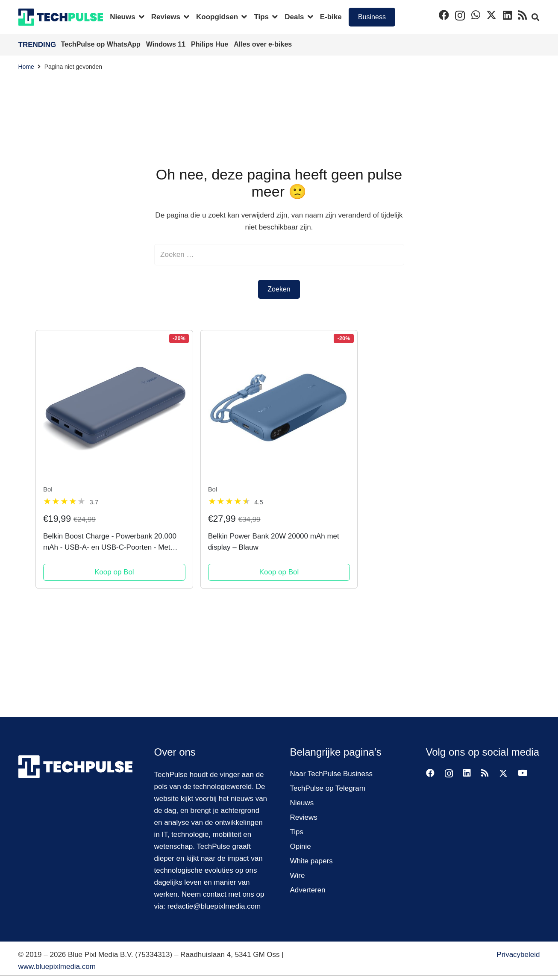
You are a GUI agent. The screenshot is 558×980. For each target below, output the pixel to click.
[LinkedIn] (507, 15)
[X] (491, 15)
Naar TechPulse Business (331, 774)
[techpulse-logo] (61, 17)
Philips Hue (211, 44)
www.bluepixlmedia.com (57, 967)
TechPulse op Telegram (328, 788)
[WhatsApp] (476, 15)
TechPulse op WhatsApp (102, 44)
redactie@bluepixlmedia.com (214, 906)
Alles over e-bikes (263, 44)
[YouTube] (523, 773)
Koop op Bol (114, 572)
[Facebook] (444, 15)
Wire (298, 876)
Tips (297, 832)
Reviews (304, 817)
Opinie (301, 846)
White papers (311, 861)
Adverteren (308, 890)
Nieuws (302, 803)
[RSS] (522, 15)
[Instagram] (460, 15)
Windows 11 (167, 44)
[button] (140, 17)
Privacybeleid (518, 955)
